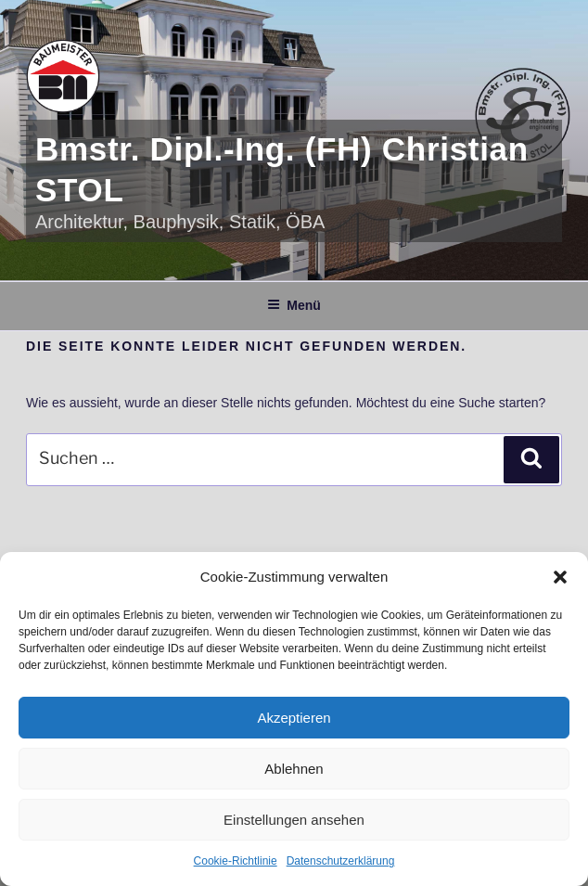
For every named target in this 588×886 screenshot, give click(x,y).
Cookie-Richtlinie (236, 861)
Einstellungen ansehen (294, 820)
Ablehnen (294, 769)
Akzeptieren (294, 718)
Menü (294, 305)
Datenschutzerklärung (341, 861)
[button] (560, 577)
